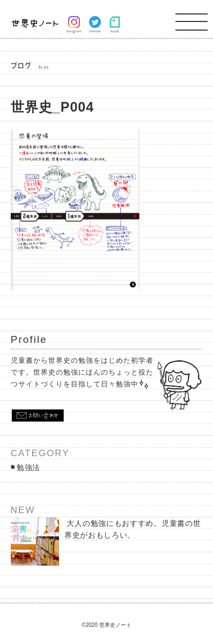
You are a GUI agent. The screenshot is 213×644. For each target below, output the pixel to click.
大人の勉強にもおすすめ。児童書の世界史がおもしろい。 (106, 541)
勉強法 (28, 467)
